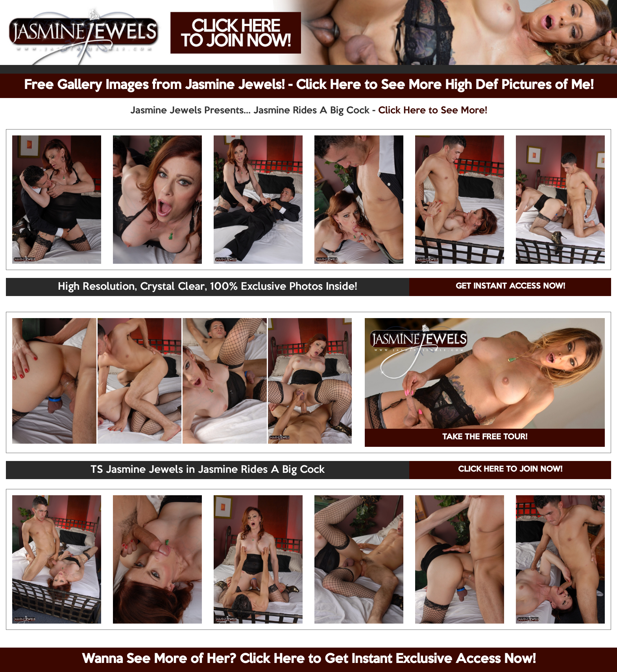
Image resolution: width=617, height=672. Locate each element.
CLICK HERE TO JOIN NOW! (510, 470)
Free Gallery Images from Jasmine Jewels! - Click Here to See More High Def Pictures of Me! (309, 85)
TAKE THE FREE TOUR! (485, 437)
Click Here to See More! (433, 111)
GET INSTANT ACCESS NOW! (510, 287)
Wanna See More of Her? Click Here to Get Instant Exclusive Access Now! (309, 659)
